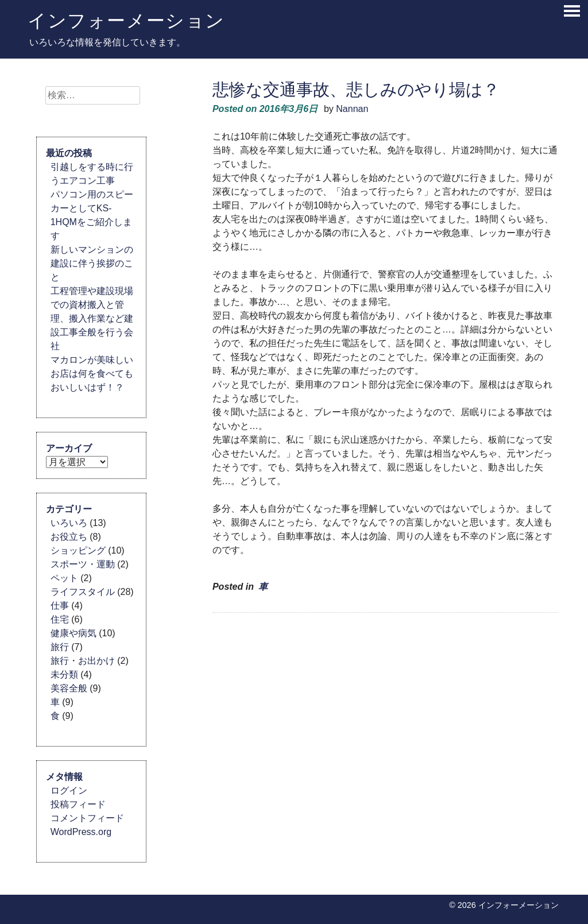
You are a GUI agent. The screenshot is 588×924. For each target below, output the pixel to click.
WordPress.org (81, 832)
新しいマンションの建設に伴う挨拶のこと (92, 263)
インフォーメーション (126, 20)
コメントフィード (87, 818)
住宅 (60, 619)
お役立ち (69, 537)
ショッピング (78, 550)
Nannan (352, 109)
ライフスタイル (83, 592)
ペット (64, 578)
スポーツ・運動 (83, 564)
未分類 (64, 674)
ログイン (69, 790)
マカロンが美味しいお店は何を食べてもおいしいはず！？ (92, 374)
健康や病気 (73, 633)
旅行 (60, 647)
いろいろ (69, 523)
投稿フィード (78, 804)
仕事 (60, 606)
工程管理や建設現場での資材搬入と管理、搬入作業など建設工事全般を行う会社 (92, 318)
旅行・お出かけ (83, 661)
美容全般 (69, 688)
